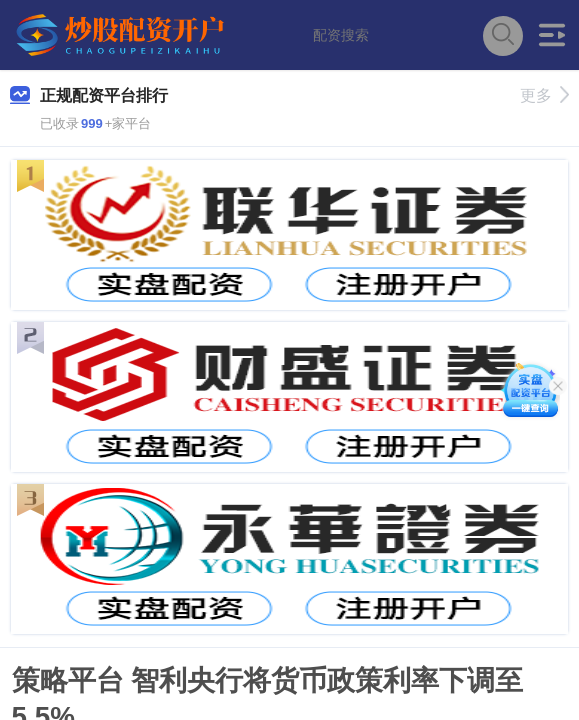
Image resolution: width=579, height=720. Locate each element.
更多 (544, 95)
